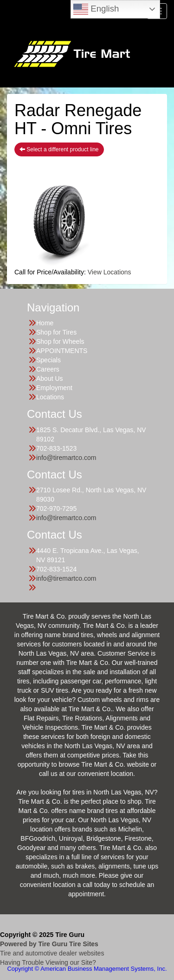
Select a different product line (59, 149)
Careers (48, 369)
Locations (50, 397)
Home (45, 323)
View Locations (110, 272)
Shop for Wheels (60, 341)
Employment (54, 388)
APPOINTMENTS (62, 351)
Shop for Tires (56, 332)
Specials (48, 360)
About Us (50, 378)
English (96, 9)
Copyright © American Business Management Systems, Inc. (87, 969)
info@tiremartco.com (66, 458)
